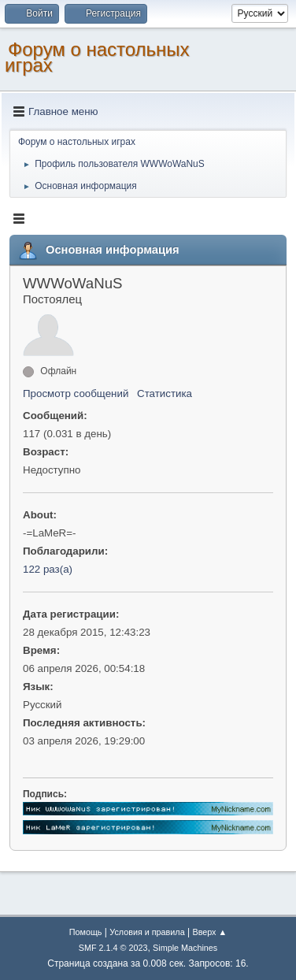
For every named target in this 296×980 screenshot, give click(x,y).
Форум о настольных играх (97, 57)
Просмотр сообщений (76, 393)
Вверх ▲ (209, 932)
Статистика (165, 393)
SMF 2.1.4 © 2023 (113, 948)
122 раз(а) (48, 569)
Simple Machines (185, 948)
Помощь (86, 932)
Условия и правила (147, 932)
